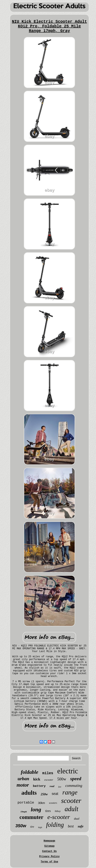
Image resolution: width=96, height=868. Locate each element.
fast (60, 787)
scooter (71, 801)
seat (55, 793)
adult (72, 809)
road (52, 786)
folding (55, 825)
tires (48, 811)
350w (21, 826)
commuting (74, 786)
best (71, 826)
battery (39, 786)
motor (23, 785)
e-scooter (59, 817)
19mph (24, 812)
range (70, 792)
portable (26, 803)
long (36, 809)
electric (68, 771)
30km (42, 803)
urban (23, 779)
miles (48, 773)
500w (62, 779)
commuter (31, 817)
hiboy (58, 811)
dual (77, 819)
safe (80, 826)
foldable (30, 772)
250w (44, 794)
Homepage (49, 841)
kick (37, 779)
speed (76, 779)
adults (29, 793)
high (40, 827)
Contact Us (49, 851)
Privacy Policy (50, 857)
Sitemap (49, 846)
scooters (53, 803)
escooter (49, 780)
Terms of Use (49, 862)
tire (32, 827)
